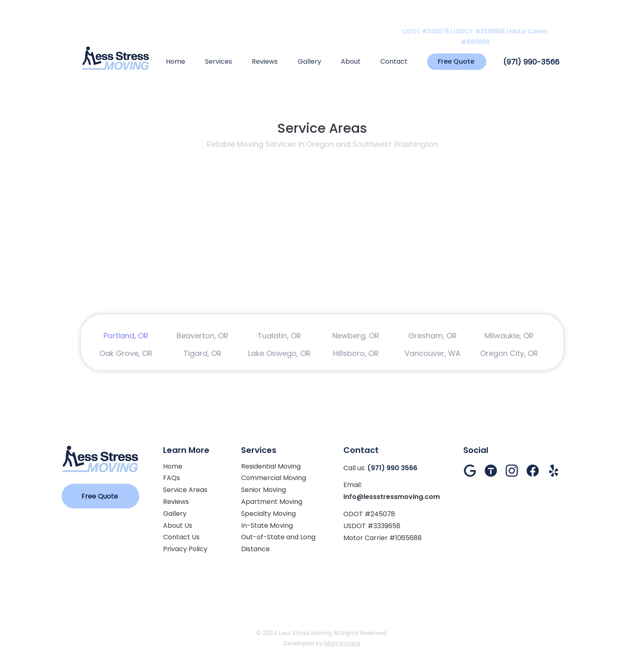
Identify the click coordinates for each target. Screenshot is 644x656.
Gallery (175, 514)
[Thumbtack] (491, 471)
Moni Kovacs (342, 643)
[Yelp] (554, 471)
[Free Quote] (457, 62)
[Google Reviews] (470, 471)
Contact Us (181, 537)
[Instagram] (512, 471)
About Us (178, 525)
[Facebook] (533, 471)
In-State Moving (267, 525)
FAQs (171, 478)
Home (173, 466)
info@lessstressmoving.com (392, 497)
